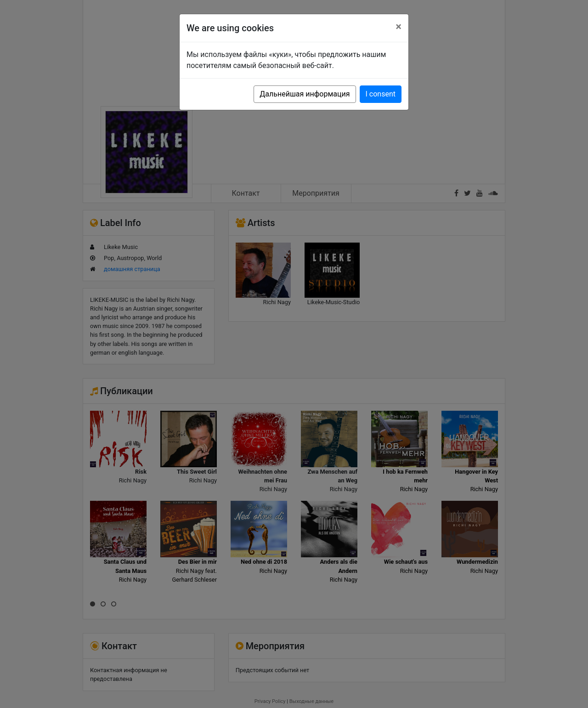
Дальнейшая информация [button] (305, 94)
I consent (381, 94)
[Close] (399, 27)
